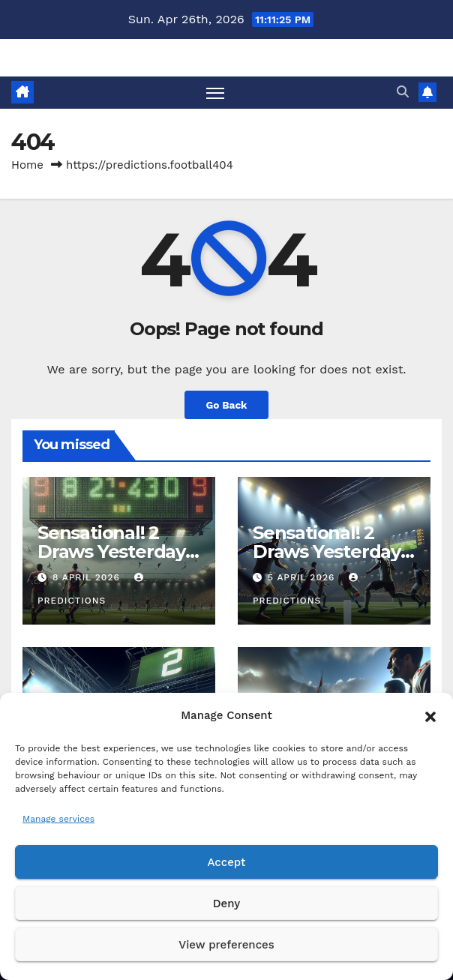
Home (27, 165)
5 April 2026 (303, 577)
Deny (226, 904)
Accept (226, 862)
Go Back (226, 405)
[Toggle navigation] (215, 93)
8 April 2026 (88, 577)
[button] (430, 715)
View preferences (226, 945)
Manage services (58, 819)
